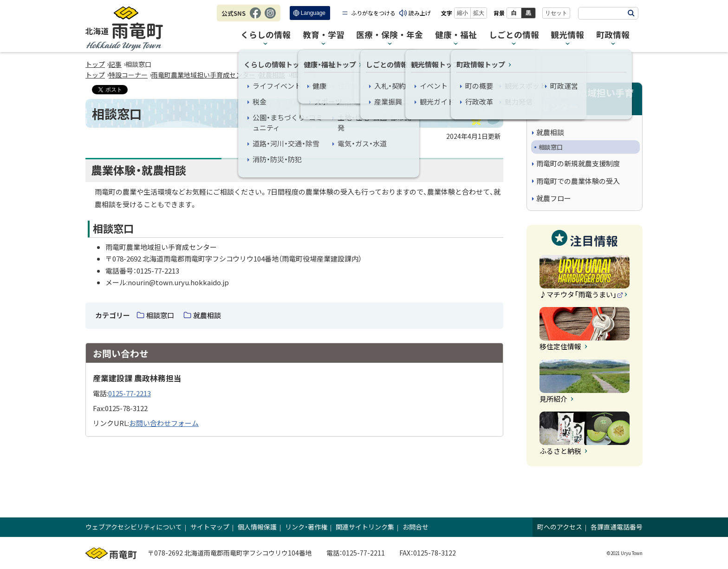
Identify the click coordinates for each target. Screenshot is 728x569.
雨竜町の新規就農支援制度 (578, 163)
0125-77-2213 (130, 393)
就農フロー (554, 198)
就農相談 (272, 75)
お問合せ (416, 527)
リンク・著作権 (306, 527)
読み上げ (420, 13)
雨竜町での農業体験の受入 (578, 181)
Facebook (255, 18)
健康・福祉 (456, 35)
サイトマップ (210, 527)
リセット (556, 13)
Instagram (270, 18)
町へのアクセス (560, 527)
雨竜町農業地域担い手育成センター (203, 75)
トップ (95, 64)
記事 (115, 64)
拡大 (479, 13)
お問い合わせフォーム (164, 423)
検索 (631, 13)
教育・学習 (324, 35)
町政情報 (613, 35)
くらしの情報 (266, 35)
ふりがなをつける (373, 13)
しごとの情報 (514, 35)
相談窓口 (160, 315)
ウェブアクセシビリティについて (134, 527)
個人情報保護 (257, 527)
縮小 (462, 13)
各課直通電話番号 (617, 527)
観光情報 (567, 35)
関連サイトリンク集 (365, 527)
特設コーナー (128, 75)
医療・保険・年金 (390, 35)
